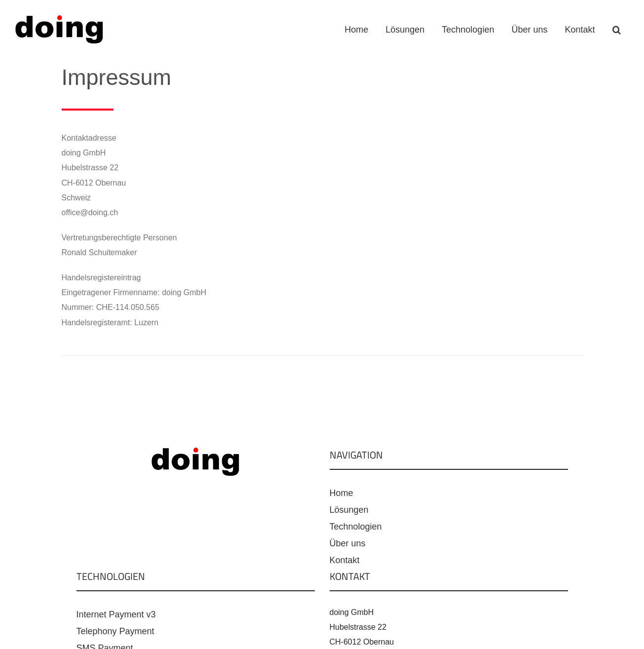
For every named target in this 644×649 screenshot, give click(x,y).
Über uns (348, 543)
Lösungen (349, 510)
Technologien (356, 527)
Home (341, 493)
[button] (616, 30)
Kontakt (345, 560)
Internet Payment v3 (116, 614)
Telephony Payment (115, 631)
